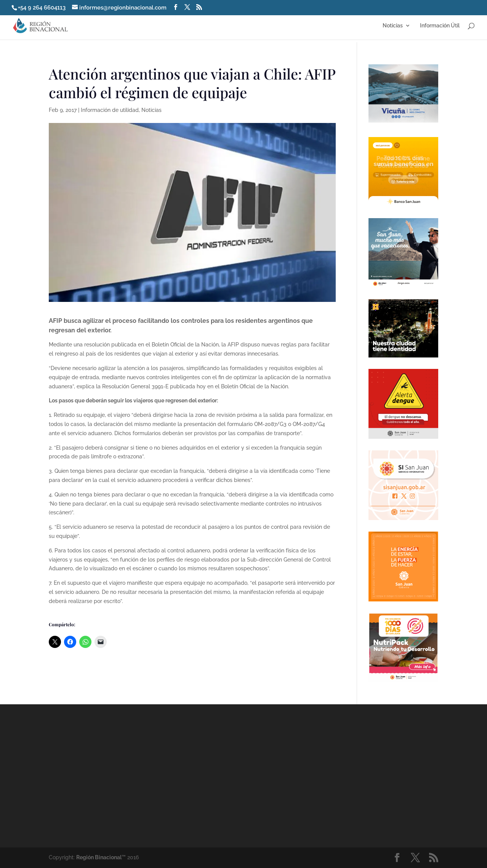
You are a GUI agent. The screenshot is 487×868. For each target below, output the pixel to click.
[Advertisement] (311, 775)
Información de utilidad (110, 110)
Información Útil (440, 26)
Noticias (393, 26)
